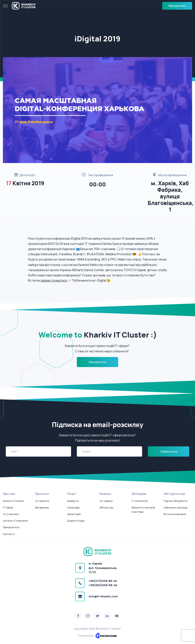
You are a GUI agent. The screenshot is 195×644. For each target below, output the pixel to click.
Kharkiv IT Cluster (13, 501)
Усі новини (106, 501)
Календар (73, 507)
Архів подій (74, 514)
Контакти (9, 534)
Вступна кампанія (175, 514)
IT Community (140, 501)
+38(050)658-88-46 (103, 585)
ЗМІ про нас (107, 507)
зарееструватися (54, 280)
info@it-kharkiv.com (103, 596)
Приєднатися (11, 527)
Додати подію (76, 521)
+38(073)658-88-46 (103, 581)
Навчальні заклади (176, 507)
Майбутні (73, 501)
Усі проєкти (42, 501)
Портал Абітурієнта (175, 501)
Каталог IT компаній (15, 521)
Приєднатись (177, 6)
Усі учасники (11, 514)
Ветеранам (42, 507)
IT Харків (8, 507)
